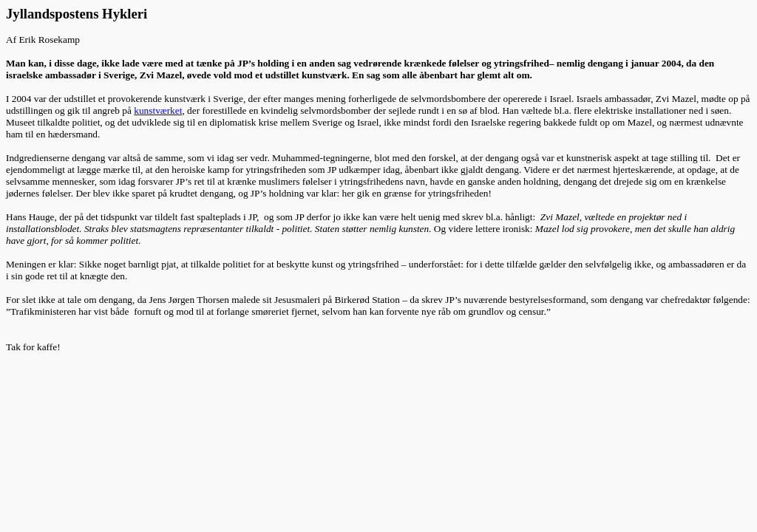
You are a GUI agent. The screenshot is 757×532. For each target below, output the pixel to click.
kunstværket (158, 110)
